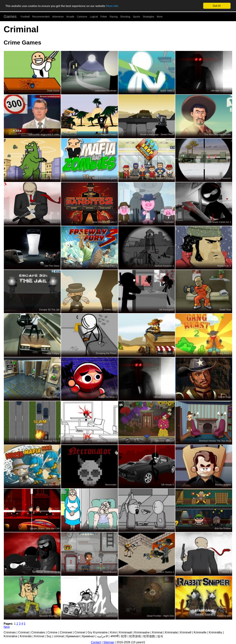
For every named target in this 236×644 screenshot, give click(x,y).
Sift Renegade (166, 310)
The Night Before (51, 397)
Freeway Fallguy (51, 353)
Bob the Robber (223, 528)
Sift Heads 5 (167, 485)
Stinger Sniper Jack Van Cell (45, 528)
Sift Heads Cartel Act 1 (219, 222)
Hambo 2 (169, 222)
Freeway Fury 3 (109, 266)
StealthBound (110, 572)
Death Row (225, 310)
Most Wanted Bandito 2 (105, 222)
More (160, 17)
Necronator (111, 485)
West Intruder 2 (166, 353)
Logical (94, 17)
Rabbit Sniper (224, 616)
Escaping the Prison (106, 353)
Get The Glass (52, 266)
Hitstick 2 (226, 572)
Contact (96, 642)
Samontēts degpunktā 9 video (44, 134)
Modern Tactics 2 (165, 572)
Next (7, 627)
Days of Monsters (50, 178)
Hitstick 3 (55, 222)
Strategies (148, 17)
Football (25, 17)
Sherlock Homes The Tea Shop (215, 441)
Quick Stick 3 (167, 91)
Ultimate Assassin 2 (221, 91)
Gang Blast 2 (224, 353)
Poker (104, 17)
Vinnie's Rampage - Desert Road (157, 134)
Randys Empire (223, 485)
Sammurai (111, 616)
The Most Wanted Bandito (218, 134)
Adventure (58, 17)
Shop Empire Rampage (162, 178)
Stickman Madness (107, 441)
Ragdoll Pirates (109, 134)
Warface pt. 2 (224, 266)
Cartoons (82, 17)
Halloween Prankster (106, 91)
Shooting (125, 17)
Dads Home (53, 91)
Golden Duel (110, 310)
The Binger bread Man (105, 528)
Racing (114, 17)
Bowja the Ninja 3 (108, 397)
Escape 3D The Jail (49, 310)
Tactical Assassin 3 (164, 266)
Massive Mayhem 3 (49, 616)
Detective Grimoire (164, 441)
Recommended (41, 17)
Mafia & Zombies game (105, 178)
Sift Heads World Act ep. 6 (46, 572)
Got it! (217, 6)
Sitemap (109, 642)
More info (112, 6)
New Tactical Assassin (220, 178)
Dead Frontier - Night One (160, 616)
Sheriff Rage (225, 397)
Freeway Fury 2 (51, 441)
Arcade (70, 17)
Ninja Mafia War (51, 485)
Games (10, 17)
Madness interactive (163, 528)
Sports (136, 17)
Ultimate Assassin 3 (164, 397)
